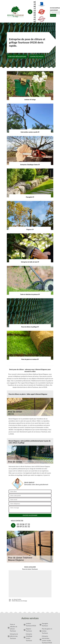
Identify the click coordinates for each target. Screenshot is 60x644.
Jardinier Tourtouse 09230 (31, 625)
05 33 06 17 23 (35, 6)
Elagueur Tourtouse (29, 630)
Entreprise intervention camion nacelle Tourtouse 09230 (47, 639)
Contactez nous (37, 56)
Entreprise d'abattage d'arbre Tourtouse (29, 637)
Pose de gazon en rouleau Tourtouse (47, 631)
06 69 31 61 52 (35, 17)
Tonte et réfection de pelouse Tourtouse (14, 628)
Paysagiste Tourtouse (45, 625)
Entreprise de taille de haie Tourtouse (14, 636)
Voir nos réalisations (17, 56)
